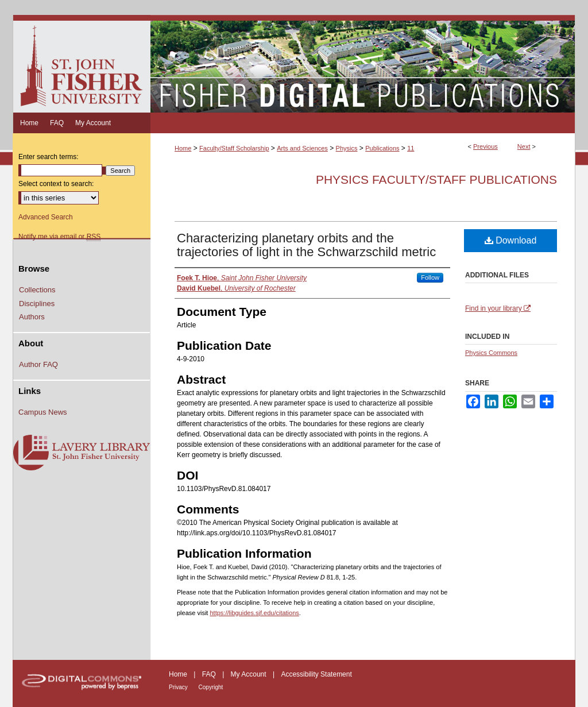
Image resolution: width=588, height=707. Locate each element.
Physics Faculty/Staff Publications (436, 179)
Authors (32, 317)
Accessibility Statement (316, 674)
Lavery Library (82, 453)
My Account (249, 674)
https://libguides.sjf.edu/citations (254, 613)
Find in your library (498, 308)
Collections (37, 290)
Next (524, 146)
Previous (486, 146)
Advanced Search (46, 217)
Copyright (211, 687)
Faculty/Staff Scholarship (234, 148)
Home (183, 148)
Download (511, 240)
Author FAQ (38, 364)
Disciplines (37, 304)
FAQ (210, 674)
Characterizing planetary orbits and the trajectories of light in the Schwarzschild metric (306, 245)
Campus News (43, 412)
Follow (430, 277)
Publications (382, 148)
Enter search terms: (49, 157)
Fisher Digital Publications (363, 64)
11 (411, 148)
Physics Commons (491, 353)
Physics (347, 148)
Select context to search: (56, 184)
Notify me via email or (59, 237)
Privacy (179, 687)
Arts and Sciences (302, 148)
